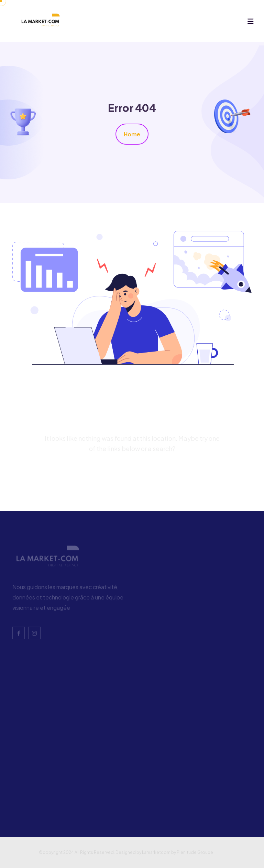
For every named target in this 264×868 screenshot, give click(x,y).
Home (132, 134)
